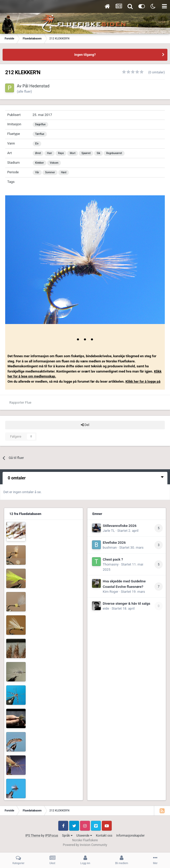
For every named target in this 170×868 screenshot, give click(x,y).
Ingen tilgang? (85, 55)
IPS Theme (33, 836)
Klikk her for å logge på (143, 381)
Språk (67, 836)
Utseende (84, 836)
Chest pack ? (113, 559)
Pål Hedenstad (36, 86)
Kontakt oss (104, 836)
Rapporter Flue (20, 402)
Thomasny (111, 564)
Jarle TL (109, 531)
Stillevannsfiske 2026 (120, 526)
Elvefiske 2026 (114, 542)
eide (106, 608)
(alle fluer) (24, 91)
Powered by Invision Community (85, 845)
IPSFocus (52, 836)
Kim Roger (111, 592)
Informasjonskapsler (130, 836)
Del (85, 425)
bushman (110, 547)
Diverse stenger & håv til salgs (127, 603)
